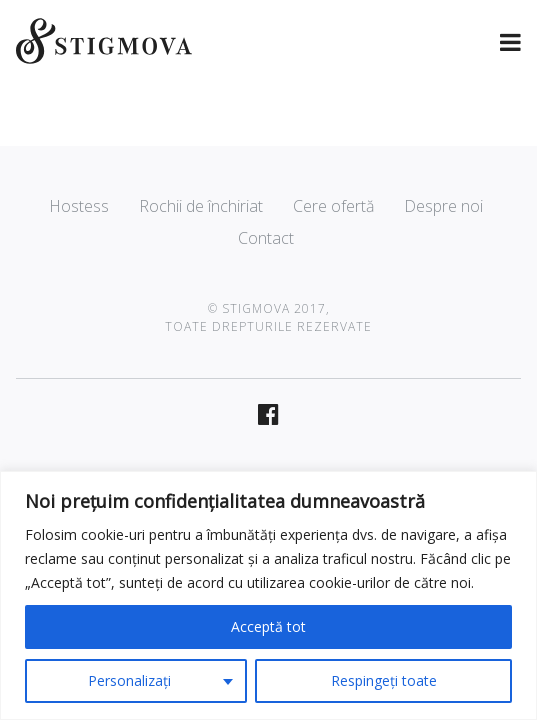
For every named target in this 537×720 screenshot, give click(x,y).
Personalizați (129, 680)
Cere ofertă (333, 206)
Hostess (79, 206)
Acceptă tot (268, 626)
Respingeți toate (384, 680)
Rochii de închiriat (201, 206)
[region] (268, 595)
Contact (266, 238)
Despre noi (443, 206)
